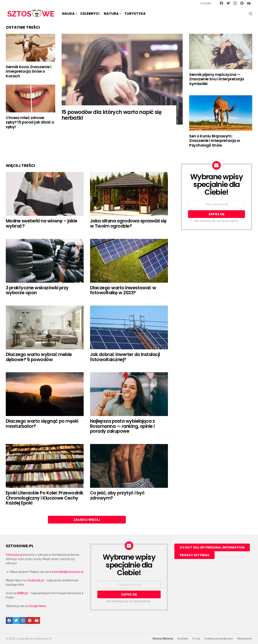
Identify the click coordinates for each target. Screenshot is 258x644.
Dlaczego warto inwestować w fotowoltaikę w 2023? (123, 290)
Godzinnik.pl (36, 580)
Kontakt (206, 3)
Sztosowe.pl (14, 555)
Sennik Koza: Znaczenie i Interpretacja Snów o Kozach (28, 71)
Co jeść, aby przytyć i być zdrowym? (117, 495)
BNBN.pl (22, 593)
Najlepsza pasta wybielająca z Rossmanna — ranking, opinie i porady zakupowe (122, 426)
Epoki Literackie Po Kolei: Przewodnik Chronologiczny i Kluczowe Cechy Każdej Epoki (45, 498)
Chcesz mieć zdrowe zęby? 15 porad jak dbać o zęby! (30, 122)
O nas (196, 639)
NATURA (111, 14)
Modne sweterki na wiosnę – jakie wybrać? (42, 223)
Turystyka (135, 14)
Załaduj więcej (87, 520)
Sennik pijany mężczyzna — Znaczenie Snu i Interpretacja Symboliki (217, 79)
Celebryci (90, 14)
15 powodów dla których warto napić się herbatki (112, 115)
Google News (38, 606)
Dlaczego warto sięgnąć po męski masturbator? (42, 424)
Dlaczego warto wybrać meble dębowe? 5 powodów (39, 357)
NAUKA (68, 14)
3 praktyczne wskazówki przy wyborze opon (37, 290)
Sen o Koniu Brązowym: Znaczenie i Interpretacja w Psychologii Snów (215, 141)
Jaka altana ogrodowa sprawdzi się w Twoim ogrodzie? (128, 223)
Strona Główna (163, 639)
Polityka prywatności (219, 639)
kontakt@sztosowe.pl (69, 572)
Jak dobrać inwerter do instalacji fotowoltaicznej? (125, 357)
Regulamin (245, 639)
